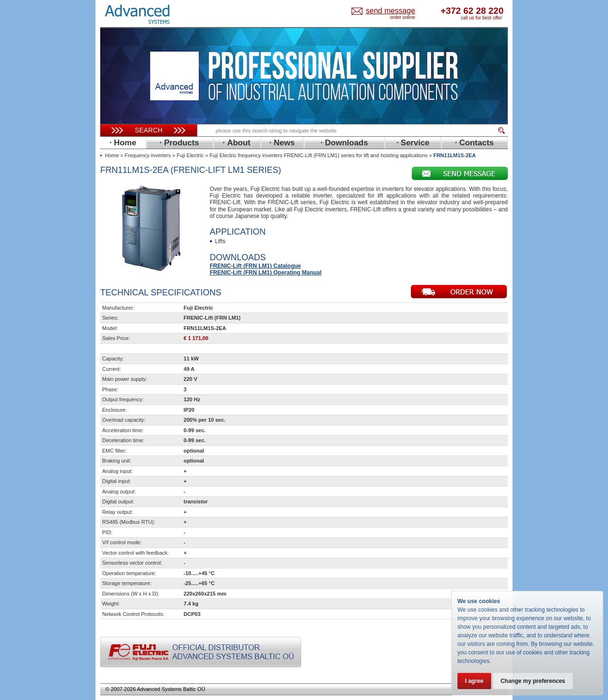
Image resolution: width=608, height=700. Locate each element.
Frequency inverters (148, 155)
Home (112, 155)
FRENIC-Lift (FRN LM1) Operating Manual (266, 273)
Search (149, 130)
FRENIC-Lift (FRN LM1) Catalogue (256, 266)
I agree (474, 681)
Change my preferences (533, 681)
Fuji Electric (190, 155)
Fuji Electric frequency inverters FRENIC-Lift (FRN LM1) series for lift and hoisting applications (318, 155)
